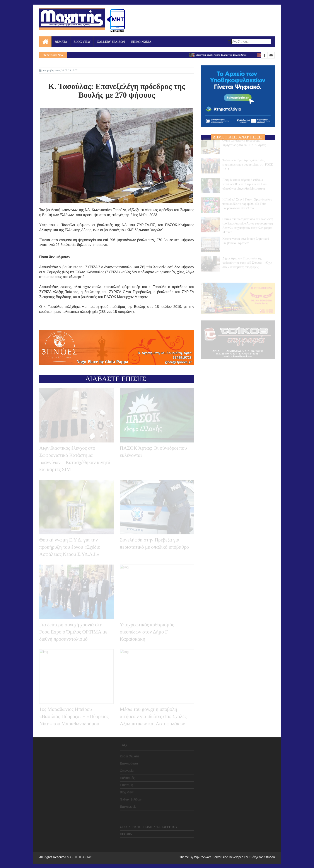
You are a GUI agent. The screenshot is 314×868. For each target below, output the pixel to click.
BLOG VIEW (82, 42)
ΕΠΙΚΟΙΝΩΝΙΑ (141, 42)
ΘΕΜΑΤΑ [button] (61, 42)
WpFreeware (203, 857)
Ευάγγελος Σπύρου (262, 857)
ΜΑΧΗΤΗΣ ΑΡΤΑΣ (79, 857)
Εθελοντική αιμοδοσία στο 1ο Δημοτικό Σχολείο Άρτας (220, 55)
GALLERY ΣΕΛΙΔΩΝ (111, 42)
